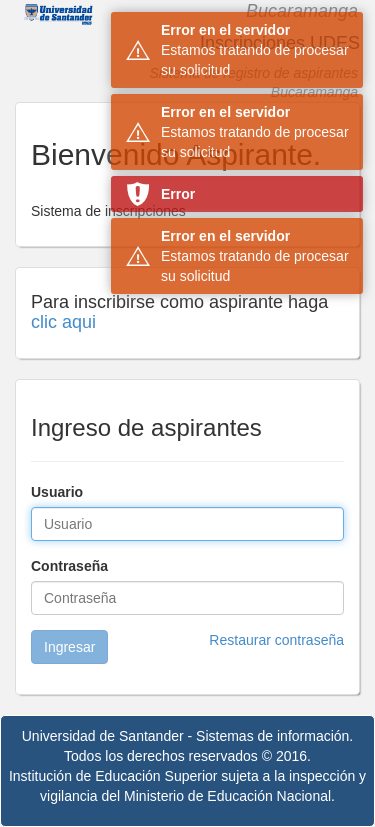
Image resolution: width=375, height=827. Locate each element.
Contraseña (69, 566)
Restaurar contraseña (276, 640)
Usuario (57, 492)
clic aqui (63, 322)
